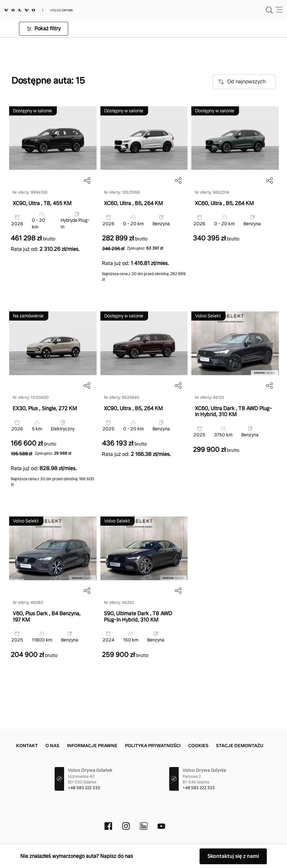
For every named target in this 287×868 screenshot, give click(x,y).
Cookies (198, 746)
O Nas (52, 746)
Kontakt (27, 746)
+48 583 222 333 (84, 788)
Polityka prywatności (153, 746)
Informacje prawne (92, 746)
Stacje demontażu (240, 746)
